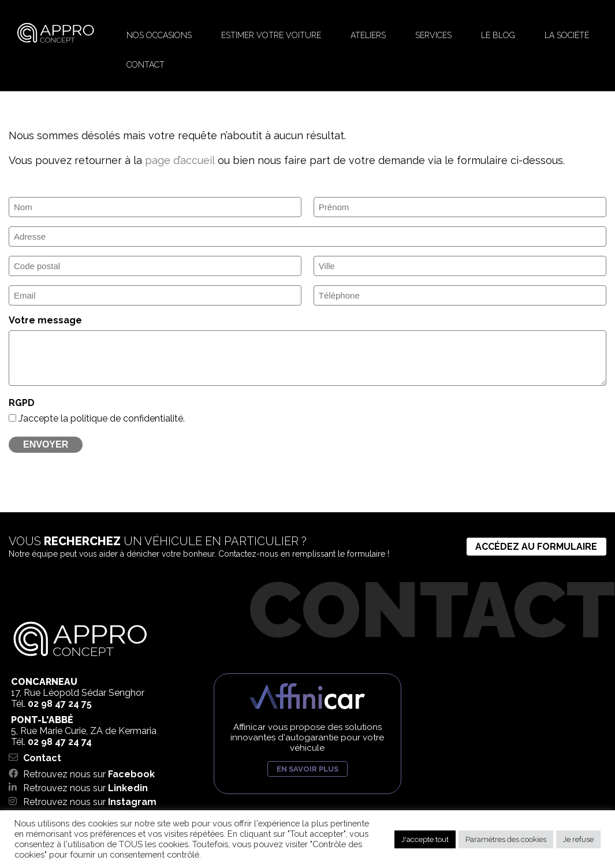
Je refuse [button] (578, 839)
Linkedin (128, 788)
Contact (42, 758)
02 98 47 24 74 (60, 742)
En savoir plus (307, 769)
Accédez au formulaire (536, 547)
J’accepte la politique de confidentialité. (102, 418)
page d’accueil (180, 160)
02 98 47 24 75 (60, 704)
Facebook (131, 774)
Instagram (132, 802)
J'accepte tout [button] (425, 839)
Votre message (45, 320)
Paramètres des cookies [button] (506, 839)
